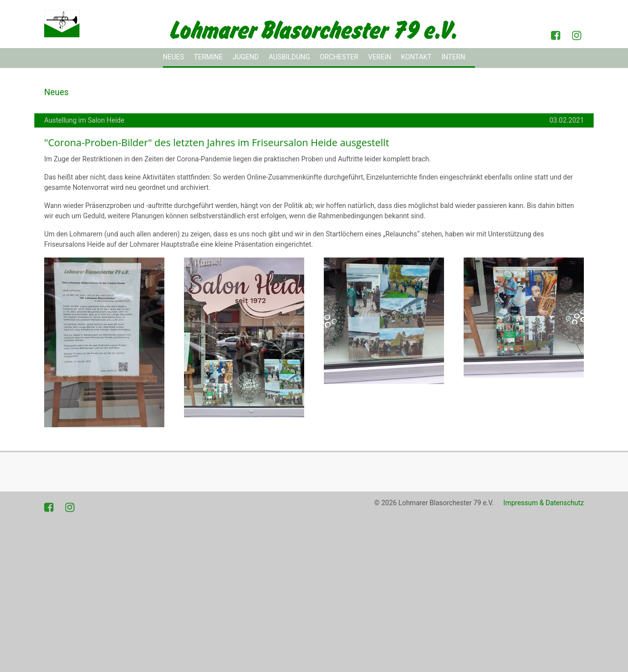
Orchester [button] (339, 57)
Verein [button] (379, 57)
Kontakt (417, 57)
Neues (173, 57)
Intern (454, 57)
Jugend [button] (246, 57)
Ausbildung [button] (289, 57)
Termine (208, 57)
